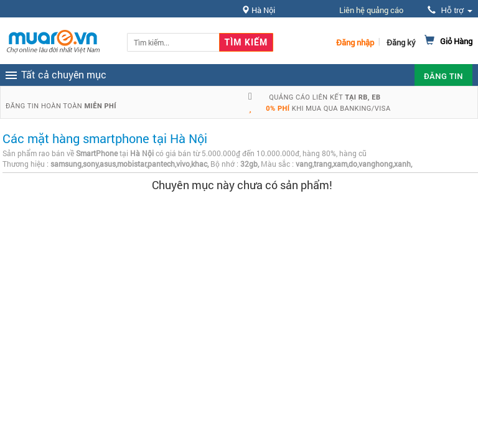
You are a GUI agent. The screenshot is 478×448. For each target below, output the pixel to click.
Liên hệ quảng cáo (371, 10)
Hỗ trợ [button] (450, 10)
